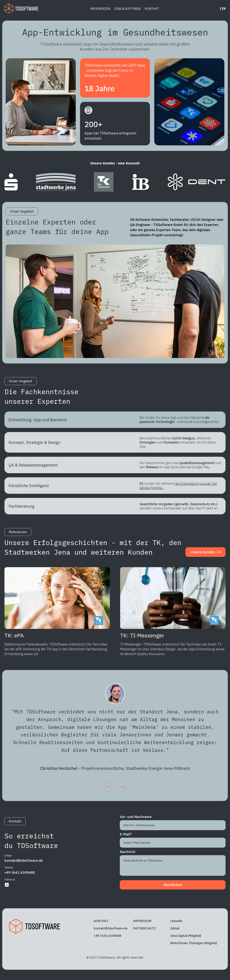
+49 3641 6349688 (20, 872)
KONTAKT (152, 9)
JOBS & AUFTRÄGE (127, 9)
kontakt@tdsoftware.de (24, 860)
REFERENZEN (100, 9)
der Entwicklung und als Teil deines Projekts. (178, 485)
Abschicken (173, 885)
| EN (223, 9)
